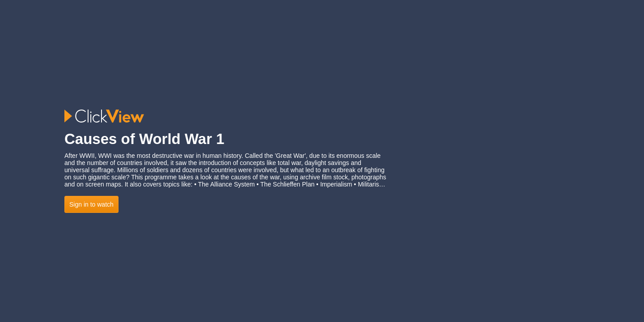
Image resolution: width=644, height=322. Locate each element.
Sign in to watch (91, 204)
